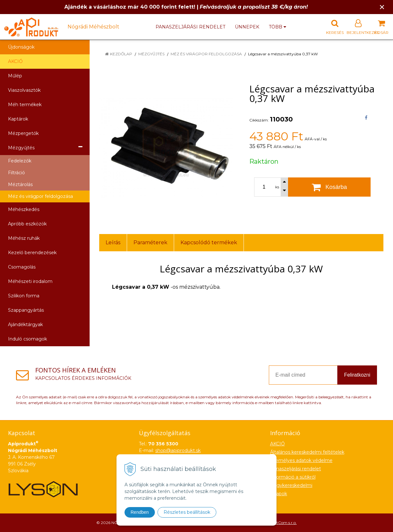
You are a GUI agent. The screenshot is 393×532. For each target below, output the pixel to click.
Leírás (113, 243)
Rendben (140, 512)
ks (277, 187)
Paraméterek (150, 243)
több (277, 27)
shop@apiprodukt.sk (178, 450)
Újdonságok (21, 47)
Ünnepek (247, 27)
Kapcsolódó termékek (209, 243)
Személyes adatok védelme (301, 460)
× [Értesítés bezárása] (382, 7)
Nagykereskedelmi (291, 485)
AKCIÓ (15, 61)
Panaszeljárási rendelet (190, 27)
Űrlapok (279, 494)
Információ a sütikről (293, 477)
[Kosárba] (329, 187)
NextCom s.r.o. (283, 523)
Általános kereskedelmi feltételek (307, 452)
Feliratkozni (357, 375)
